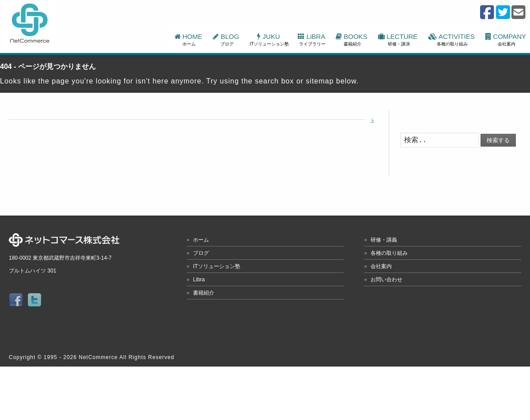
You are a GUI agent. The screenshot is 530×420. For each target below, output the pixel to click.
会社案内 (381, 266)
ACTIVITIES (452, 40)
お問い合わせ (386, 280)
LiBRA (312, 40)
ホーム (201, 240)
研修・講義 (384, 240)
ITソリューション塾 (217, 266)
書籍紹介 (204, 293)
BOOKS (352, 40)
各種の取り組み (389, 253)
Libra (199, 280)
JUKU (270, 40)
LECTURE (399, 40)
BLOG (227, 40)
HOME (189, 40)
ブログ (201, 253)
